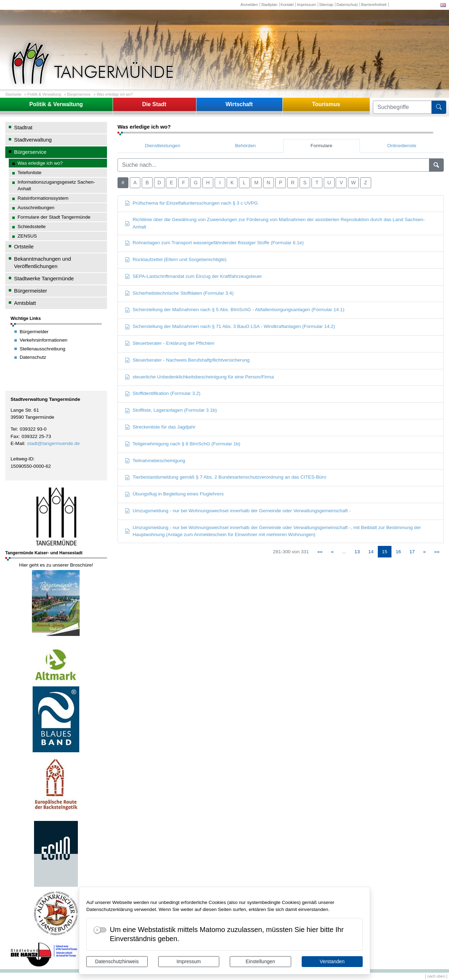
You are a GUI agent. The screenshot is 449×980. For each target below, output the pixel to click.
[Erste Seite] (320, 552)
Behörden (245, 146)
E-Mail (17, 443)
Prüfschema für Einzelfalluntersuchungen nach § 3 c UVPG (191, 203)
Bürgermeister (31, 291)
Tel (14, 429)
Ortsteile (24, 246)
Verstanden (332, 961)
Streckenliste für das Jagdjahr (160, 427)
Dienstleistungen (163, 146)
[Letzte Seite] (437, 552)
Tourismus (326, 104)
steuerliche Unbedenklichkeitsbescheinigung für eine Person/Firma (199, 377)
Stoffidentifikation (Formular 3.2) (163, 393)
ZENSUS (27, 236)
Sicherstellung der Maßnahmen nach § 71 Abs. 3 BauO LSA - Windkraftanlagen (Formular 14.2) (230, 326)
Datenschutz (347, 5)
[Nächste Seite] (424, 552)
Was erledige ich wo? (115, 94)
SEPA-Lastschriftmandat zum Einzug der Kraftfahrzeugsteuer (193, 276)
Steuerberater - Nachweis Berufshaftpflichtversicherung (187, 360)
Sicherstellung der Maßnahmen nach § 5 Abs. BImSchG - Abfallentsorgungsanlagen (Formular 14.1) (235, 310)
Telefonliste (29, 173)
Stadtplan (269, 5)
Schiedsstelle (32, 227)
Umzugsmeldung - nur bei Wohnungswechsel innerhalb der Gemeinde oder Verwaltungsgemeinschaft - (238, 511)
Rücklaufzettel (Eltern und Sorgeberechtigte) (176, 259)
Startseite (13, 94)
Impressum (189, 961)
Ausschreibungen (36, 208)
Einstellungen (260, 961)
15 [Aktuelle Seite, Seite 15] (385, 552)
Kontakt (287, 5)
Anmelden (249, 5)
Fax (15, 436)
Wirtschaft (239, 104)
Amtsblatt (25, 303)
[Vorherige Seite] (333, 552)
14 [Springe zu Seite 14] (371, 552)
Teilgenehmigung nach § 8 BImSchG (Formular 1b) (183, 444)
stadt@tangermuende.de (53, 443)
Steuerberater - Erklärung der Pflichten (170, 343)
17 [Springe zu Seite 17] (412, 552)
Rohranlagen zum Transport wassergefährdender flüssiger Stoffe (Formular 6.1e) (214, 243)
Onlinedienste (402, 146)
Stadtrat (23, 127)
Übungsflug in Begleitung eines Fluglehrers (174, 494)
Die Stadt (154, 104)
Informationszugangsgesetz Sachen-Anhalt (56, 185)
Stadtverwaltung (33, 140)
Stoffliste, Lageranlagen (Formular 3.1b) (171, 410)
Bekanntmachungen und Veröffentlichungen (42, 262)
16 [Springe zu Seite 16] (398, 552)
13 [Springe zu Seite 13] (357, 552)
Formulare (321, 146)
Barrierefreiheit (374, 5)
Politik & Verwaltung (44, 94)
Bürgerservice (79, 94)
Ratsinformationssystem (43, 198)
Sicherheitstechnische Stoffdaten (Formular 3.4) (179, 293)
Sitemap (326, 5)
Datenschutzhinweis (117, 961)
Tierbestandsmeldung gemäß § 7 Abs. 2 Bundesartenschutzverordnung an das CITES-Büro (226, 477)
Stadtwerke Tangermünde (44, 278)
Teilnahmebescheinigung (155, 461)
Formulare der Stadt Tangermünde (54, 217)
